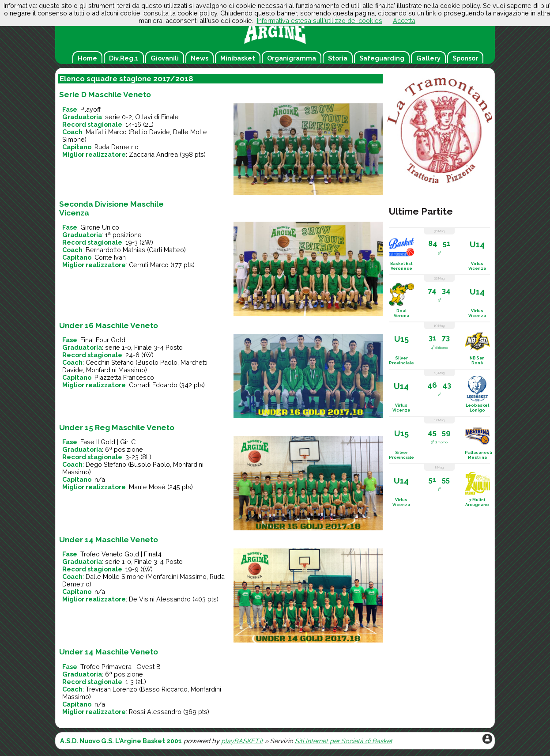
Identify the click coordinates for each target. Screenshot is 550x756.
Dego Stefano (106, 464)
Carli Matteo (166, 250)
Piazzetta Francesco (124, 377)
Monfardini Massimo (116, 370)
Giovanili (165, 58)
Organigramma (292, 58)
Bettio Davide (150, 132)
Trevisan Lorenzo (111, 689)
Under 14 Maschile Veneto (109, 540)
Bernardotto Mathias (115, 250)
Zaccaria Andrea (153, 154)
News (200, 58)
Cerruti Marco (149, 265)
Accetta (404, 21)
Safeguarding (382, 58)
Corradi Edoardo (153, 385)
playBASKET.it (242, 741)
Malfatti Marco (106, 132)
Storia (338, 58)
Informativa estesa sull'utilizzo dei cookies (320, 21)
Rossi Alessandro (155, 712)
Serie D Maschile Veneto (105, 94)
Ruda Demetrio (117, 147)
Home (87, 58)
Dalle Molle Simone (115, 576)
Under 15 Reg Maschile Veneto (117, 427)
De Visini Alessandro (160, 599)
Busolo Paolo (157, 362)
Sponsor (465, 58)
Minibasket (238, 58)
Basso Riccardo (164, 689)
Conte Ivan (110, 257)
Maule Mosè (147, 487)
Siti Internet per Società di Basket (344, 741)
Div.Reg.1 (124, 58)
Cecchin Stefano (110, 362)
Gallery (428, 58)
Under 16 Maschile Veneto (109, 325)
